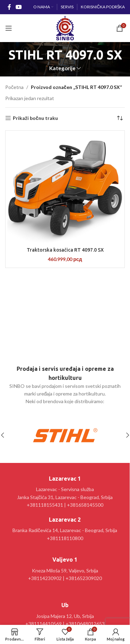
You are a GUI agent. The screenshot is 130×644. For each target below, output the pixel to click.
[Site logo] (65, 28)
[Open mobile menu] (9, 28)
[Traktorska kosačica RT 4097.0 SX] (65, 188)
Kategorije (62, 68)
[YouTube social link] (19, 7)
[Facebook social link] (9, 7)
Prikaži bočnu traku (35, 118)
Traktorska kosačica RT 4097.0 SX (65, 250)
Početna (14, 87)
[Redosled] (120, 118)
